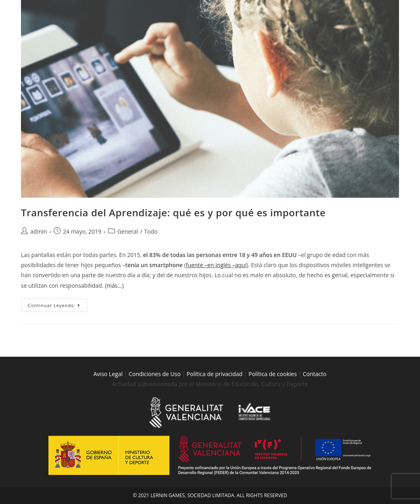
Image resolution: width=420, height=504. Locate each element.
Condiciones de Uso (155, 374)
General (128, 231)
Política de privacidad (215, 374)
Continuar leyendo (57, 303)
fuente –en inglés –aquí (216, 265)
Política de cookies (273, 374)
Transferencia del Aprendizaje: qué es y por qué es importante (173, 212)
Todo (151, 231)
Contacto (315, 374)
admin (39, 231)
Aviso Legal (108, 374)
